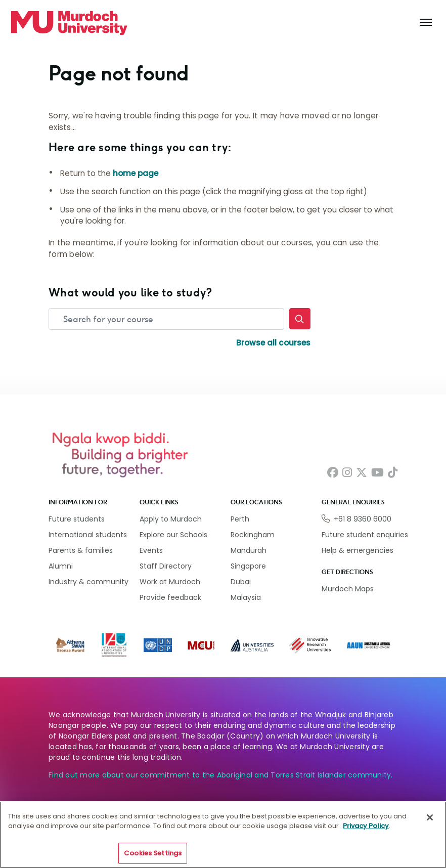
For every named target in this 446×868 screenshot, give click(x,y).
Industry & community (88, 582)
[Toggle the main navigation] (426, 23)
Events (151, 550)
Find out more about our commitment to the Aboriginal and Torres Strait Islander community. (221, 775)
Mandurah (249, 550)
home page (136, 173)
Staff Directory (166, 566)
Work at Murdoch (170, 582)
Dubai (241, 582)
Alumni (61, 566)
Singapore (248, 566)
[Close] (430, 823)
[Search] (300, 319)
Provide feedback (170, 597)
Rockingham (253, 535)
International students (88, 535)
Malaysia (246, 597)
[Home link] (69, 23)
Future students (77, 519)
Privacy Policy (366, 832)
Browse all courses (273, 343)
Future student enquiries (365, 535)
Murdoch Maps (348, 589)
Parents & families (81, 550)
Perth (240, 519)
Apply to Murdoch (171, 519)
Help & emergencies (358, 550)
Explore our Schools (173, 535)
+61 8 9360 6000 (363, 519)
